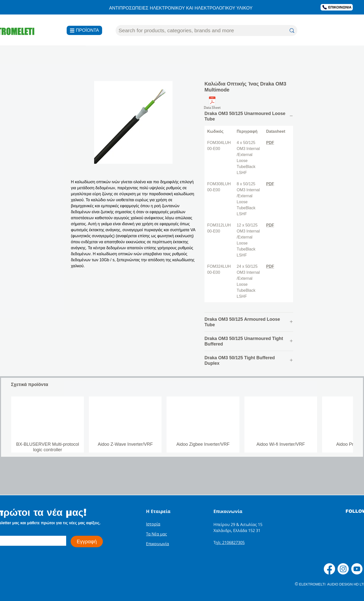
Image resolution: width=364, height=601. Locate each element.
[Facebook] (329, 569)
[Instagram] (343, 569)
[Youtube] (357, 569)
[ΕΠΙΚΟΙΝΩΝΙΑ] (337, 7)
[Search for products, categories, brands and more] (199, 30)
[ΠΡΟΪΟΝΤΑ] (84, 30)
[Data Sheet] (212, 104)
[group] (182, 424)
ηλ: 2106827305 (230, 542)
